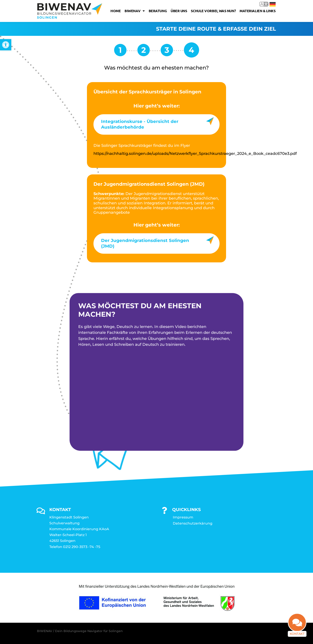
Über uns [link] (179, 11)
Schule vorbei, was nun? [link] (213, 11)
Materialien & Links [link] (257, 11)
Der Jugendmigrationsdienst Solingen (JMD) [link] (145, 243)
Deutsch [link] (273, 4)
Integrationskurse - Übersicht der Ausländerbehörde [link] (140, 124)
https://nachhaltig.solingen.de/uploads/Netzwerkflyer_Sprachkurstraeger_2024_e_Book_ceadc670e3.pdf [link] (195, 154)
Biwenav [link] (135, 11)
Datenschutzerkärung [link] (193, 523)
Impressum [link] (183, 517)
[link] (6, 45)
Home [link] (116, 11)
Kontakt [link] (297, 636)
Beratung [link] (158, 11)
